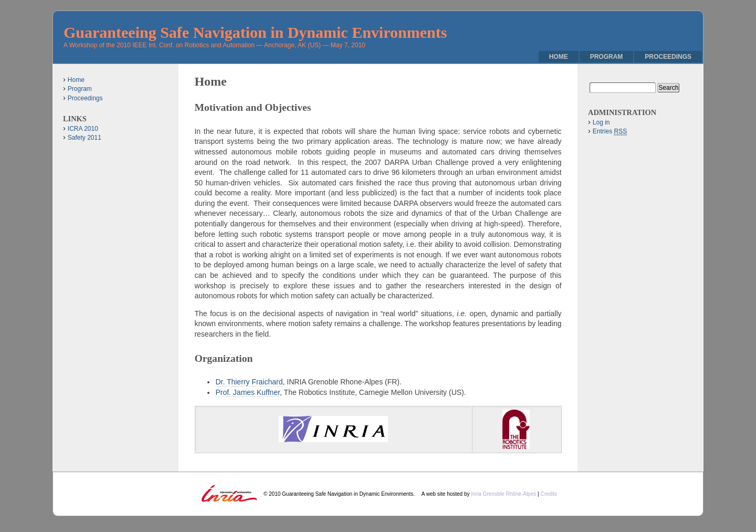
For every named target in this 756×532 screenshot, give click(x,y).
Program (607, 57)
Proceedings (668, 57)
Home (559, 57)
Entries (610, 132)
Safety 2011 (85, 138)
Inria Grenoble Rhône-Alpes (504, 494)
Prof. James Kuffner (248, 392)
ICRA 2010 (83, 129)
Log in (601, 122)
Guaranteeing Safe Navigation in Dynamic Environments (255, 32)
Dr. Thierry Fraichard (249, 382)
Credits (549, 494)
